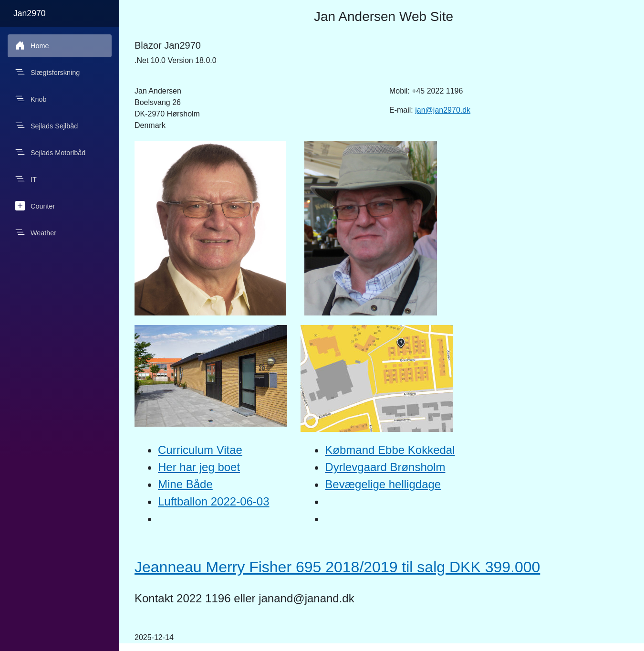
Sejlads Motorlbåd (50, 152)
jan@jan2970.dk (443, 110)
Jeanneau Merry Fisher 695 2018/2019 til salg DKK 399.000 (337, 567)
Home (32, 45)
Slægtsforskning (47, 72)
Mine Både (185, 484)
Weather (36, 232)
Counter (35, 206)
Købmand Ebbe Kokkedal (390, 450)
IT (26, 179)
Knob (31, 99)
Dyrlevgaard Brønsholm (385, 467)
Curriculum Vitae (200, 450)
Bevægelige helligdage (383, 484)
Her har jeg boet (199, 467)
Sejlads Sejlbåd (47, 126)
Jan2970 (30, 13)
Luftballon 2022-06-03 (214, 501)
